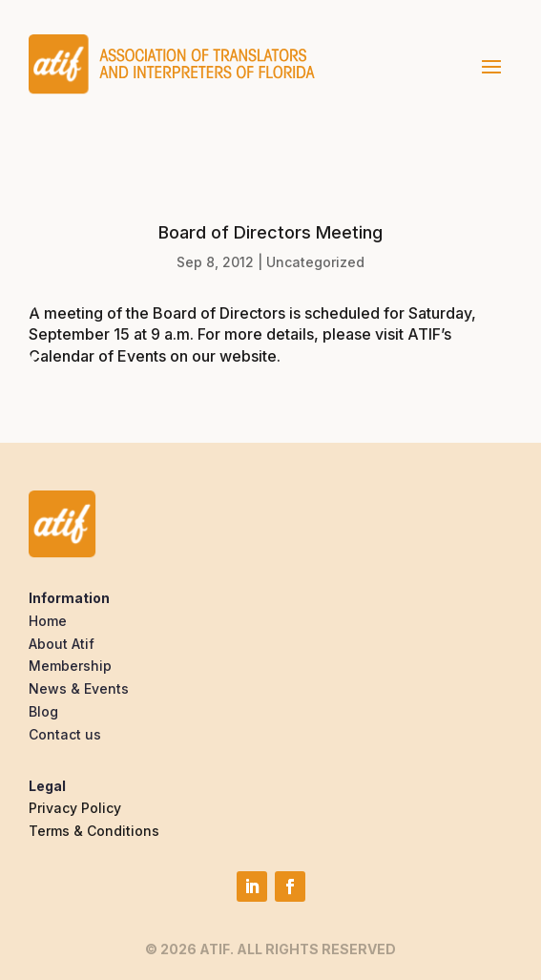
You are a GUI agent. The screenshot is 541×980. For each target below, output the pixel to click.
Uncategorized (315, 262)
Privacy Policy (75, 808)
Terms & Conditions (94, 831)
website (248, 356)
